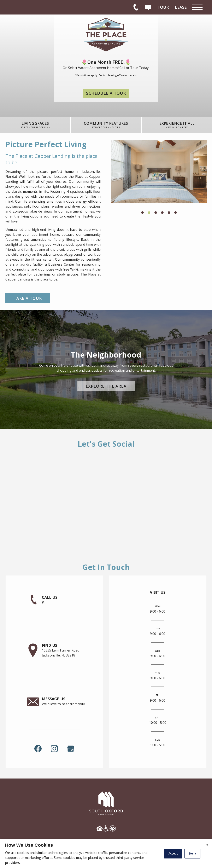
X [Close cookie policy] (207, 845)
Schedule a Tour (106, 93)
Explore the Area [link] (106, 386)
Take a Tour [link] (28, 298)
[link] (35, 125)
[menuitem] (163, 7)
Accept (173, 853)
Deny (192, 853)
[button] (142, 213)
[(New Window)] (71, 748)
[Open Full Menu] (197, 7)
